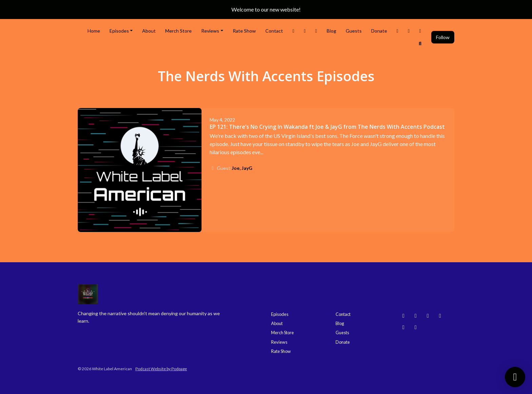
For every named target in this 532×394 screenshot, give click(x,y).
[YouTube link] (409, 31)
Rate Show (244, 31)
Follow (443, 37)
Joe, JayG (242, 168)
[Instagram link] (305, 31)
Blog (331, 31)
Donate (379, 31)
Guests (354, 31)
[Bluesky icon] (403, 316)
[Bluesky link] (420, 31)
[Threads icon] (440, 316)
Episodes (119, 31)
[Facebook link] (316, 31)
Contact (274, 31)
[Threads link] (398, 31)
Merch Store (178, 31)
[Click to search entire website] (420, 43)
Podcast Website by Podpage (161, 369)
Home (94, 31)
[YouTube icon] (428, 316)
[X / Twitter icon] (416, 327)
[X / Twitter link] (293, 31)
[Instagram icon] (416, 316)
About (149, 31)
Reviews (210, 31)
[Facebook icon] (403, 327)
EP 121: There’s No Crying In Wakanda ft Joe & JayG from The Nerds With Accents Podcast (327, 127)
